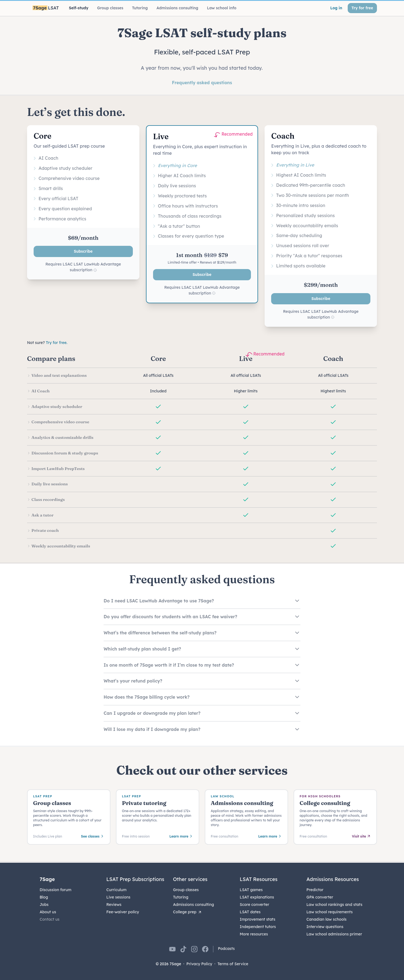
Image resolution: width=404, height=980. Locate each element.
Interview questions (325, 927)
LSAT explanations (257, 897)
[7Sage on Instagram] (194, 949)
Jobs (44, 905)
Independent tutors (258, 927)
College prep (188, 912)
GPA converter (320, 897)
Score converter (254, 905)
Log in (336, 8)
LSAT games (251, 890)
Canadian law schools (327, 919)
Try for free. (57, 343)
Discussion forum (55, 890)
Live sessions (118, 897)
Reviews (114, 905)
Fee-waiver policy (123, 912)
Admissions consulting (194, 905)
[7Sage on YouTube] (172, 949)
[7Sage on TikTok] (183, 949)
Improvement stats (257, 919)
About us (48, 912)
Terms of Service (233, 964)
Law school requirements (330, 912)
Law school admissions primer (334, 934)
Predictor (315, 890)
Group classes (186, 890)
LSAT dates (250, 912)
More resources (254, 934)
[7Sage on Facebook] (205, 949)
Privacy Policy (199, 964)
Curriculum (116, 890)
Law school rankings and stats (334, 905)
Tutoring (181, 897)
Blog (44, 897)
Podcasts (226, 949)
